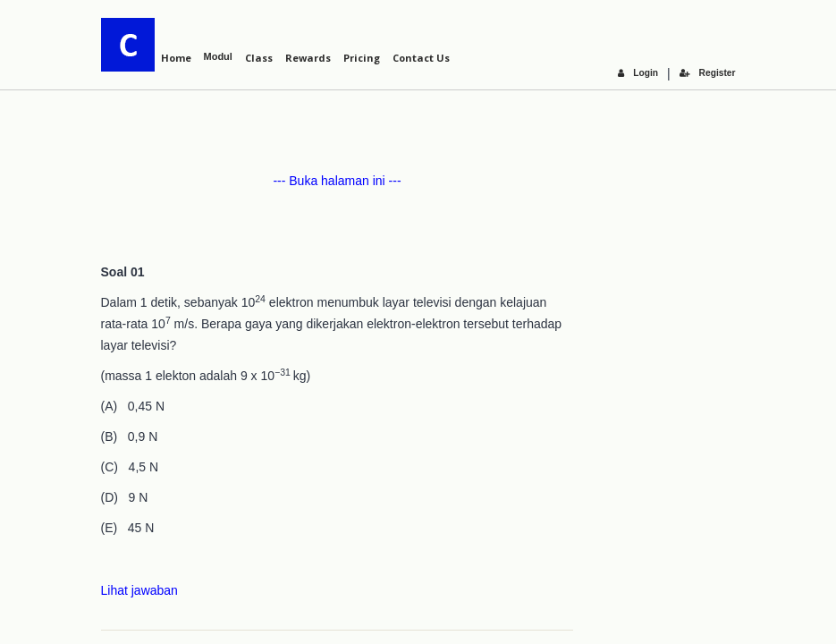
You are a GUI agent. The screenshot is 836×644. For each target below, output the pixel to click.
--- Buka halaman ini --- (337, 181)
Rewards (308, 58)
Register (708, 73)
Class (259, 58)
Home (176, 58)
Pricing (362, 58)
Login (640, 73)
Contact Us (421, 58)
